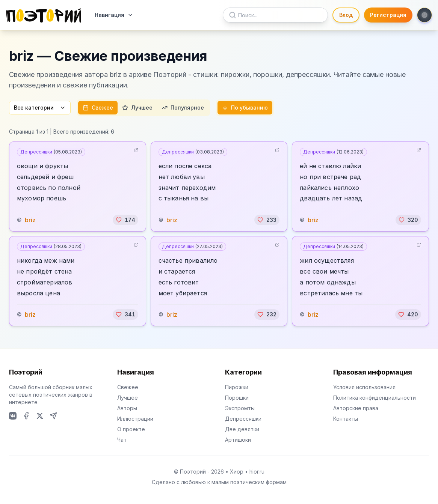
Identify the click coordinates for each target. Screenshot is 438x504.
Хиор (237, 472)
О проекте (131, 429)
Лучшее (137, 108)
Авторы (127, 408)
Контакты (346, 419)
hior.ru (257, 472)
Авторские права (356, 408)
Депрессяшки (51, 152)
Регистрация (388, 15)
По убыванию (245, 108)
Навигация (114, 15)
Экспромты (240, 408)
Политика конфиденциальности (375, 398)
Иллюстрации (135, 419)
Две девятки (242, 429)
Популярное (183, 108)
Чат (122, 440)
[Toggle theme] (424, 15)
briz (30, 220)
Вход (346, 15)
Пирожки (237, 387)
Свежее (98, 108)
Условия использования (364, 387)
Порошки (237, 398)
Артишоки (238, 440)
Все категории (40, 108)
